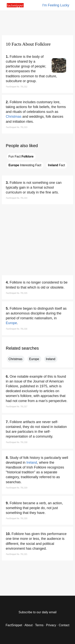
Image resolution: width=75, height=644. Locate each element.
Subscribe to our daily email (37, 612)
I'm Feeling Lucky (56, 5)
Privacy (51, 625)
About (29, 625)
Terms (39, 625)
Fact (56, 165)
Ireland (51, 359)
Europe (11, 323)
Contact (64, 625)
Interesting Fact (25, 165)
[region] (38, 22)
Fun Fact (21, 156)
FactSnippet (14, 625)
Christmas (14, 117)
